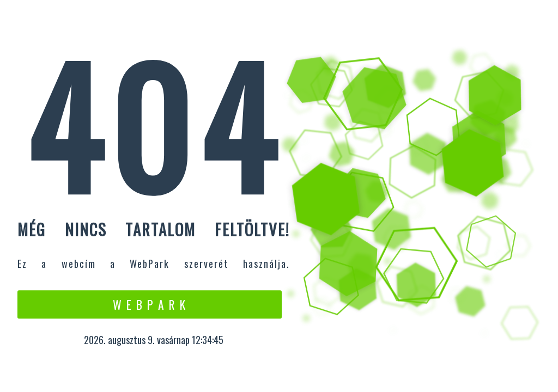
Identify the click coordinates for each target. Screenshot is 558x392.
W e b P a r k (150, 304)
